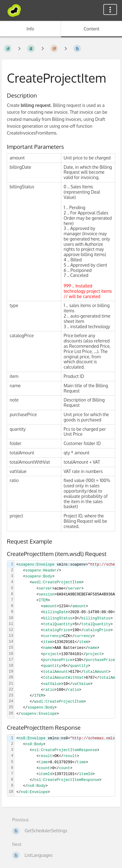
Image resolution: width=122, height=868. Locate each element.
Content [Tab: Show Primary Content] (91, 29)
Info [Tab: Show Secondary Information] (30, 29)
